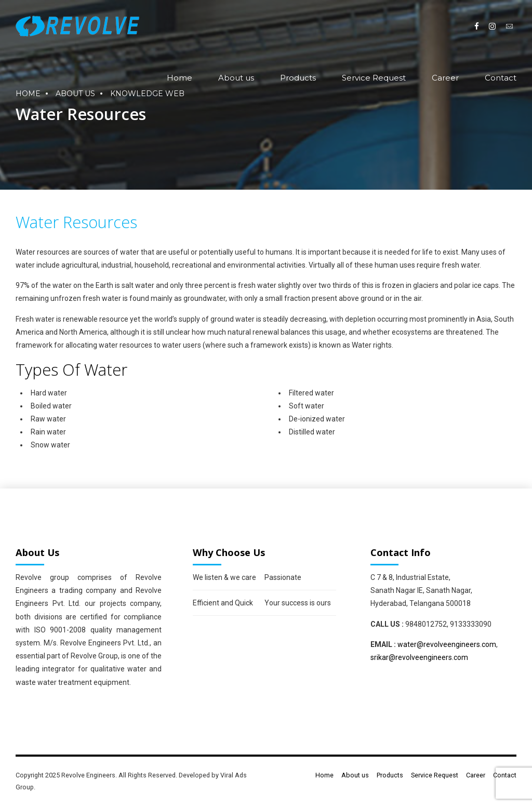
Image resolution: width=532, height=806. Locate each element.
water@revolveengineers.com (447, 644)
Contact (501, 78)
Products (298, 78)
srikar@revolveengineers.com (419, 657)
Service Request (374, 78)
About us (236, 78)
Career (445, 78)
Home (179, 78)
